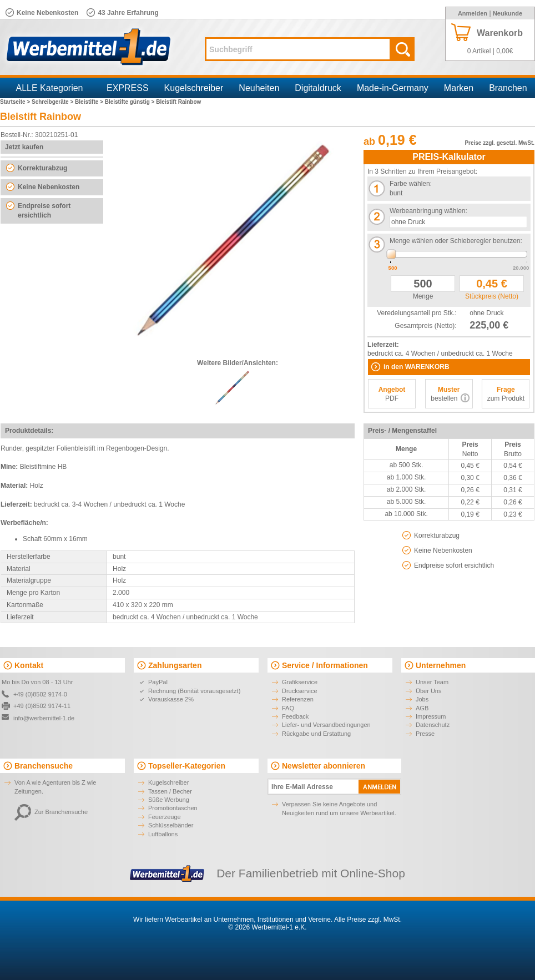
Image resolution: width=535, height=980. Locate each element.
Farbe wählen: (411, 184)
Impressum (431, 716)
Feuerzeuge (165, 817)
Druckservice (300, 691)
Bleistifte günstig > (131, 102)
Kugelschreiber (194, 88)
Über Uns (428, 691)
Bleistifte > (90, 102)
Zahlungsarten (175, 665)
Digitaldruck (318, 88)
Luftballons (163, 834)
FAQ (288, 708)
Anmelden (473, 13)
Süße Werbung (169, 800)
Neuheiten (259, 88)
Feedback (295, 716)
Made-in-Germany (393, 88)
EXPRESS (128, 88)
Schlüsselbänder (171, 825)
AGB (422, 708)
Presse (425, 734)
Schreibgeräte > (53, 102)
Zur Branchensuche (51, 812)
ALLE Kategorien (50, 88)
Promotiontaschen (173, 808)
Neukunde (508, 13)
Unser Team (432, 682)
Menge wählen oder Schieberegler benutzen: (456, 241)
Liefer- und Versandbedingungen (326, 725)
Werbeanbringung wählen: (428, 211)
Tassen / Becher (170, 791)
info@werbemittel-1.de (44, 718)
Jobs (422, 699)
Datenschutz (433, 725)
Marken (459, 88)
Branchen (508, 88)
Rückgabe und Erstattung (316, 734)
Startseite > (16, 102)
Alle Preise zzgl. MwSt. (368, 920)
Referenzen (298, 699)
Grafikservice (300, 682)
